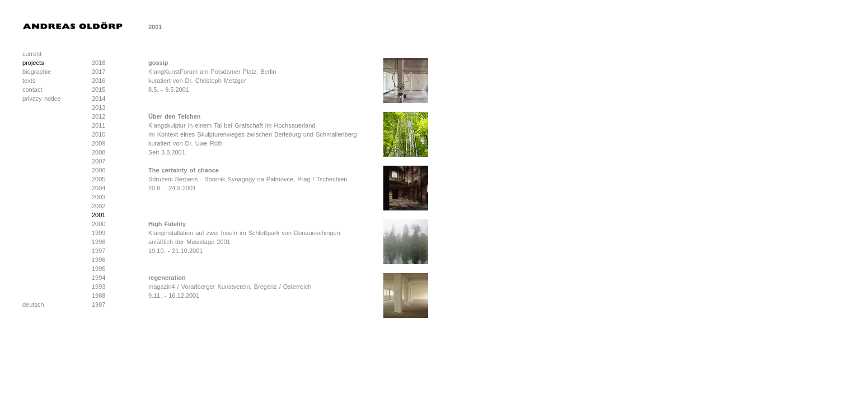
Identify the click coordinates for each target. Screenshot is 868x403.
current (32, 54)
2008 (98, 152)
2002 (98, 206)
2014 (98, 99)
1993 (98, 287)
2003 (98, 197)
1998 (98, 242)
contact (32, 90)
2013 (98, 107)
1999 (98, 233)
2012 (98, 116)
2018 (98, 63)
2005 (98, 179)
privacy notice (41, 99)
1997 (98, 251)
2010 (98, 134)
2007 (98, 161)
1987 (98, 304)
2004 (98, 188)
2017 (98, 72)
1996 (98, 260)
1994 (98, 278)
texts (29, 81)
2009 (98, 143)
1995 (98, 269)
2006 (98, 170)
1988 (98, 296)
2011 (98, 125)
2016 (98, 81)
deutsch (33, 304)
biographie (37, 72)
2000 (98, 224)
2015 (98, 90)
